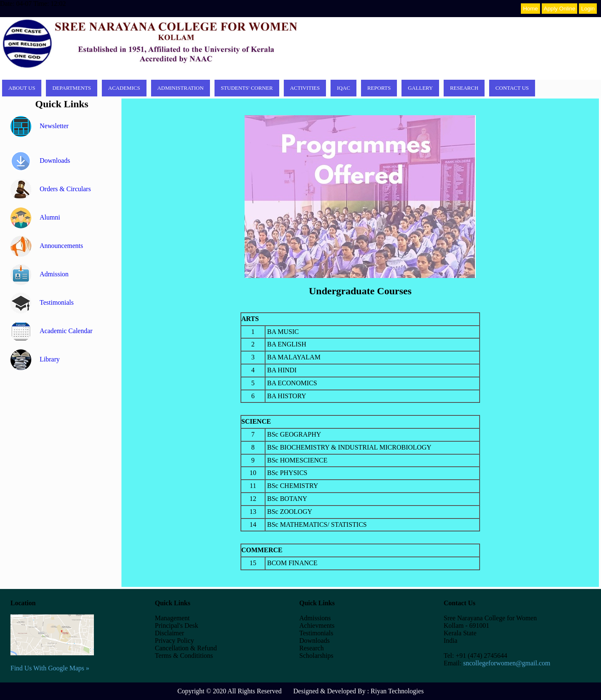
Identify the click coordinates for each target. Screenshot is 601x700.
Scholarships (316, 656)
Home (530, 9)
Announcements (47, 246)
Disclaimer (169, 633)
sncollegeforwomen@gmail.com (507, 663)
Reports (379, 88)
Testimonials (42, 302)
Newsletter (39, 126)
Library (35, 359)
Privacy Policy (174, 641)
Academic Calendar (52, 331)
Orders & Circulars (51, 189)
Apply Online (560, 9)
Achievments (317, 625)
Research (464, 88)
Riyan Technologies (397, 691)
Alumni (35, 217)
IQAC (343, 88)
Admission (39, 274)
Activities (305, 88)
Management (172, 618)
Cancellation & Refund (186, 648)
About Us (22, 88)
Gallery (420, 88)
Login (588, 9)
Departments (72, 88)
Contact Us (512, 88)
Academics (124, 88)
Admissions (315, 618)
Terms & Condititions (184, 656)
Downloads (40, 160)
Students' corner (247, 88)
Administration (181, 88)
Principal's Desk (177, 625)
